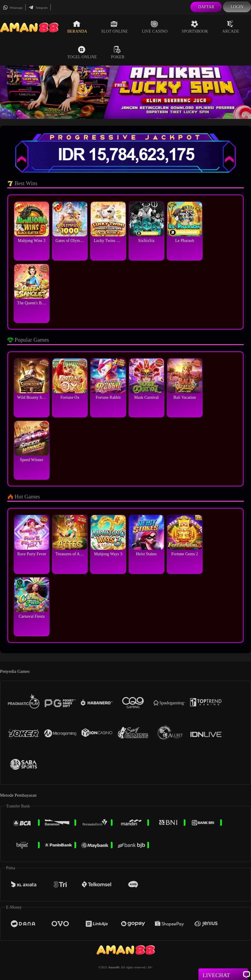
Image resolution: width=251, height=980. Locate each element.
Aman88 (114, 967)
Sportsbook (195, 27)
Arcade (231, 27)
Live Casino (155, 27)
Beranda (77, 27)
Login (237, 7)
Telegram (38, 8)
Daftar (206, 7)
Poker (118, 52)
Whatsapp (13, 8)
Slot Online (114, 27)
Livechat (223, 975)
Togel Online (82, 52)
